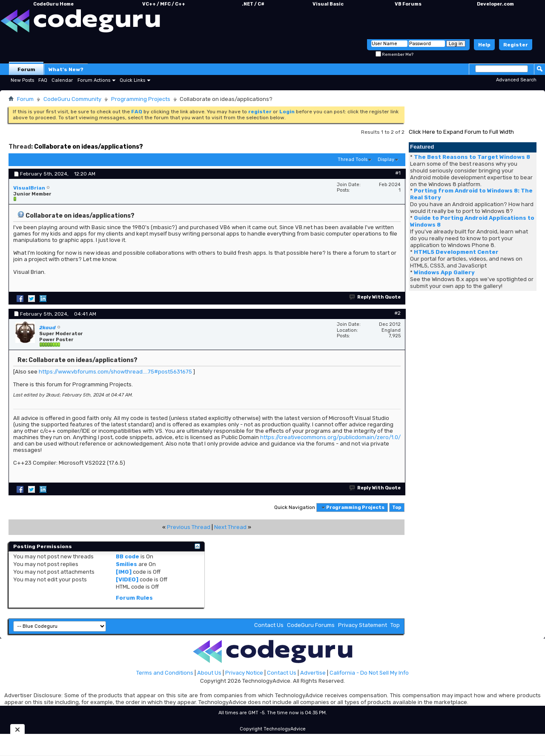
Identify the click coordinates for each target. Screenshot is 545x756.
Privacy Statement (363, 625)
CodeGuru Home (53, 4)
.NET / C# (253, 4)
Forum (26, 69)
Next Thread (230, 527)
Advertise (313, 673)
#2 (397, 313)
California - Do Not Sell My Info (369, 673)
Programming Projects (141, 99)
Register (516, 45)
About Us (209, 673)
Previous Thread (189, 527)
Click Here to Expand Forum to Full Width (461, 132)
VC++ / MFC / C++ (164, 4)
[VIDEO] (127, 579)
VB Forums (408, 4)
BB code (128, 556)
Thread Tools (353, 160)
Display (386, 160)
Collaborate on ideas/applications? (89, 147)
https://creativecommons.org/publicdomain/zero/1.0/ (330, 437)
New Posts (22, 80)
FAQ (43, 80)
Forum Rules (134, 598)
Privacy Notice (244, 673)
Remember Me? (394, 55)
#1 (398, 173)
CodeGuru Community (72, 99)
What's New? (66, 69)
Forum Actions (94, 80)
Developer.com (495, 4)
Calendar (62, 80)
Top (397, 507)
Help (484, 45)
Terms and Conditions (165, 673)
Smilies (126, 564)
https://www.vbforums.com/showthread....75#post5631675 (115, 372)
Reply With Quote (375, 297)
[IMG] (124, 572)
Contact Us (269, 625)
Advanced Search (516, 80)
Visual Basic (328, 4)
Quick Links (132, 80)
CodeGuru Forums (311, 625)
